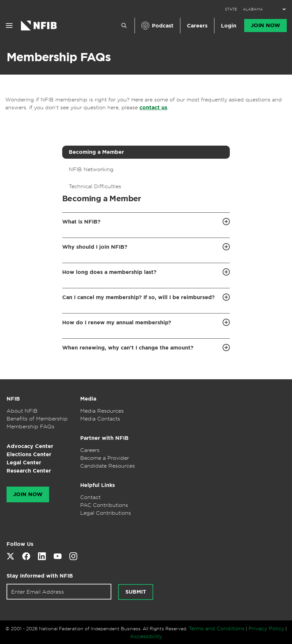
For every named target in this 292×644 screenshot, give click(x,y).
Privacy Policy (266, 628)
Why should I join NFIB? (95, 247)
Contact (90, 497)
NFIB (13, 399)
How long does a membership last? (109, 272)
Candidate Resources (108, 466)
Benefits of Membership (37, 419)
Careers (197, 26)
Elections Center (29, 454)
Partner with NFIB (104, 438)
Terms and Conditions (217, 628)
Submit (136, 592)
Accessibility (146, 636)
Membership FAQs (59, 57)
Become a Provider (105, 458)
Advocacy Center (30, 446)
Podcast (163, 26)
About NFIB (22, 411)
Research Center (29, 471)
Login (229, 26)
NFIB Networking (91, 169)
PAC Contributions (104, 505)
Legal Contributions (106, 513)
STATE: (231, 9)
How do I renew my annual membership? (117, 322)
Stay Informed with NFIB (40, 576)
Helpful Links (98, 485)
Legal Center (24, 463)
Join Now (265, 26)
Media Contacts (100, 419)
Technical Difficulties (95, 186)
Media (88, 399)
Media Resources (102, 411)
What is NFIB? (81, 222)
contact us (153, 107)
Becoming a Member (96, 152)
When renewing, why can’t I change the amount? (128, 348)
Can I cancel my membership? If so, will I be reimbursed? (138, 297)
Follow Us (20, 544)
